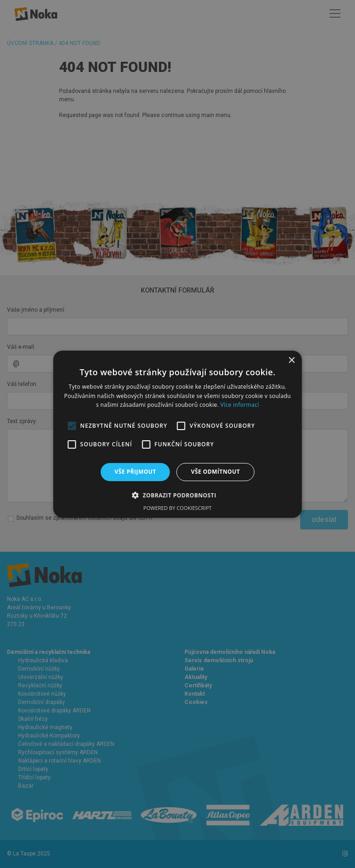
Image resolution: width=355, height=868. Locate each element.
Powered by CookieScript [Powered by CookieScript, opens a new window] (178, 508)
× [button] (291, 360)
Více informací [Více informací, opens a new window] (240, 405)
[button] (178, 495)
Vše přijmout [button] (135, 472)
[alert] (177, 434)
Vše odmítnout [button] (215, 472)
